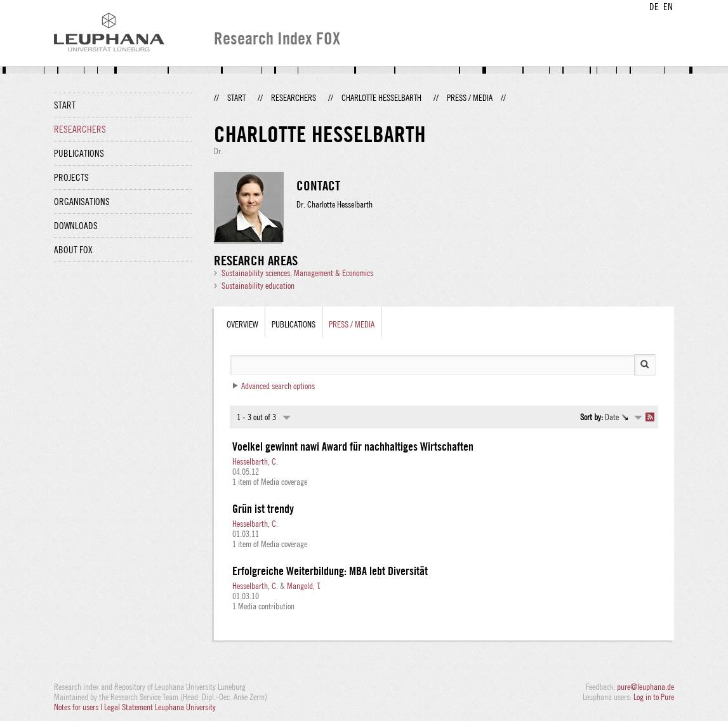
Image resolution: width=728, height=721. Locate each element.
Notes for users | (79, 707)
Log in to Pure (654, 697)
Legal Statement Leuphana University (160, 707)
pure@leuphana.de (645, 687)
